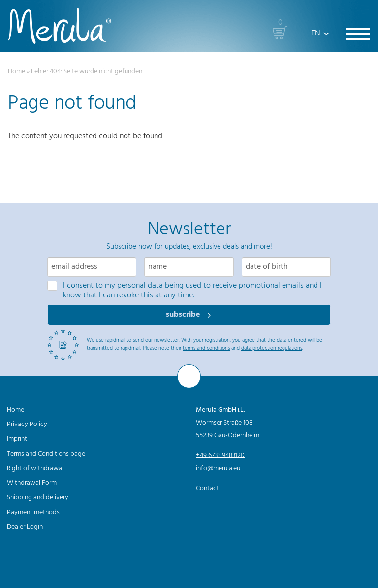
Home (16, 72)
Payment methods (33, 512)
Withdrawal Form (32, 483)
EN (316, 33)
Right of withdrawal (35, 469)
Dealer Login (25, 527)
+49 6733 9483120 (220, 455)
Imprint (17, 439)
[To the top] (189, 376)
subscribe (184, 315)
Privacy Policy (27, 424)
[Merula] (60, 26)
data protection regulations (272, 348)
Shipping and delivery (38, 498)
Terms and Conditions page (46, 454)
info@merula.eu (218, 469)
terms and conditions (206, 348)
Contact (207, 488)
